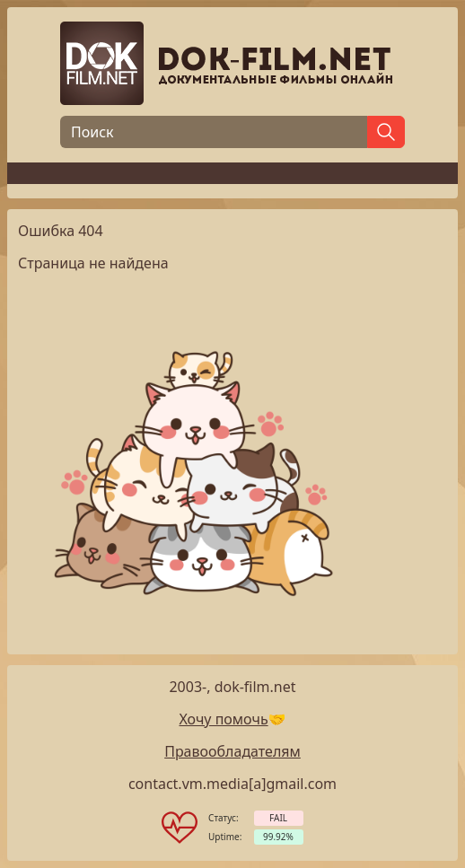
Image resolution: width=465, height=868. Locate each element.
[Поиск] (214, 132)
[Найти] (386, 132)
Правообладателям (232, 751)
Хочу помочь (223, 719)
